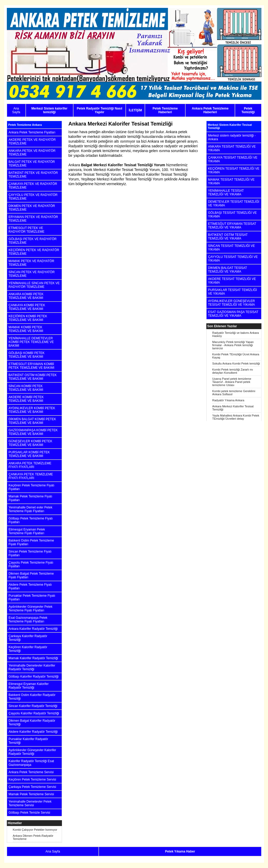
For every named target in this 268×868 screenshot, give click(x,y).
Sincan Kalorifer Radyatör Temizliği (33, 706)
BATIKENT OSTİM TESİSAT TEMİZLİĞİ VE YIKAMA (228, 237)
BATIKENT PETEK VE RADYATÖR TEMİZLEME (33, 175)
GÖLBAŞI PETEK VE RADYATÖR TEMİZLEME (33, 241)
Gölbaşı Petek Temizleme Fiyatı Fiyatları (31, 520)
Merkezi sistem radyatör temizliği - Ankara (232, 137)
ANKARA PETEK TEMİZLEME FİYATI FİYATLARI (30, 465)
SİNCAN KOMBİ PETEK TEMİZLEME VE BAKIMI (26, 388)
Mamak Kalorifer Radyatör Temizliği (33, 658)
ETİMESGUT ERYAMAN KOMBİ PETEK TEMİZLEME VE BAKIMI (32, 366)
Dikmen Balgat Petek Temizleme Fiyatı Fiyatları (31, 575)
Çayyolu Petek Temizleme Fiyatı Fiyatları (31, 564)
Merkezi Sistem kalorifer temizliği (49, 110)
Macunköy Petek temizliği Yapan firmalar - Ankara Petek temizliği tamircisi (233, 345)
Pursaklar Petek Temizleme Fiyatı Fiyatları (32, 597)
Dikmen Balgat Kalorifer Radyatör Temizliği (32, 723)
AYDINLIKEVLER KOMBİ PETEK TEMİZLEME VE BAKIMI (32, 410)
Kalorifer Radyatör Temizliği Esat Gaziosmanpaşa (31, 763)
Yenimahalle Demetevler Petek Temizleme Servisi (30, 803)
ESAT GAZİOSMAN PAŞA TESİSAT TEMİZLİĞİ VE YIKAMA (233, 314)
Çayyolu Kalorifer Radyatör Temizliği (34, 713)
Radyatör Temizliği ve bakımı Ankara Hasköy (236, 334)
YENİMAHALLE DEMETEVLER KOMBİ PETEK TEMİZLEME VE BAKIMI (31, 342)
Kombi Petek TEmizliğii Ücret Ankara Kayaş (236, 356)
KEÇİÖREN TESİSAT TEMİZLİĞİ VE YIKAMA (234, 170)
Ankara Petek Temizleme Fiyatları (32, 132)
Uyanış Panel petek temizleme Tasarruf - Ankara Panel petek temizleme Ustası (232, 382)
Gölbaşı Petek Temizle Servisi (30, 813)
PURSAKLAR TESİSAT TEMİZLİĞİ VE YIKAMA (233, 292)
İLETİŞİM (135, 110)
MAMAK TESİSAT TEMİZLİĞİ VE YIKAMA (231, 181)
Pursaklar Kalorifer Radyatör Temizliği (28, 741)
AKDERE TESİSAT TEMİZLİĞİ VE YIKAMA (232, 281)
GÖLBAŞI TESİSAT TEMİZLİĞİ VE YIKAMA (233, 215)
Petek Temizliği (248, 110)
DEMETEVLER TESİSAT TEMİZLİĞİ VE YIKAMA (234, 204)
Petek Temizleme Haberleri (165, 110)
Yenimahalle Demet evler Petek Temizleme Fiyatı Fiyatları (31, 509)
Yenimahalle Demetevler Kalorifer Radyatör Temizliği (32, 667)
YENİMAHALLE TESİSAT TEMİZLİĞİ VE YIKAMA (226, 193)
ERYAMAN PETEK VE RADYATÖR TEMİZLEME (33, 219)
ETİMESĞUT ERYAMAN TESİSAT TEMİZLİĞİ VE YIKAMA (232, 226)
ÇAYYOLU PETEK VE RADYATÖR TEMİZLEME (33, 197)
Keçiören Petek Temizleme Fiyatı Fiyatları (32, 487)
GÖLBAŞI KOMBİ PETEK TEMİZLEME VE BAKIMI (27, 355)
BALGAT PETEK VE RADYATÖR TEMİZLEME (32, 164)
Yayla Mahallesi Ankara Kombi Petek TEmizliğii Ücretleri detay (236, 417)
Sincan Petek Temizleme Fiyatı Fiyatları (30, 553)
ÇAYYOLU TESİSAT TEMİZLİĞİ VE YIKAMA (233, 259)
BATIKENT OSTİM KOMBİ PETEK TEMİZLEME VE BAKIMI (33, 377)
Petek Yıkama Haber (180, 851)
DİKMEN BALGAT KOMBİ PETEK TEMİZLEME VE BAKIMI (32, 421)
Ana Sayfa (16, 110)
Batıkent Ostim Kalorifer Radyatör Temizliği (32, 697)
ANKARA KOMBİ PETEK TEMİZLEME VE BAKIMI (26, 296)
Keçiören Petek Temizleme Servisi (32, 779)
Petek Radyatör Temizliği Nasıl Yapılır (100, 110)
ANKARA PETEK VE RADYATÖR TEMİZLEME (32, 153)
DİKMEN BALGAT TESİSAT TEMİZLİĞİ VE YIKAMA (228, 270)
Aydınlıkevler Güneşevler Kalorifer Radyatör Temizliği (32, 752)
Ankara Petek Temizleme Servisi (31, 772)
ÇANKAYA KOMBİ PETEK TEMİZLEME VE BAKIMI (27, 307)
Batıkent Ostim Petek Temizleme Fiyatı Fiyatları (31, 542)
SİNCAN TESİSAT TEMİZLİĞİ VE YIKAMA (232, 248)
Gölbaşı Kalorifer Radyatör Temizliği (34, 677)
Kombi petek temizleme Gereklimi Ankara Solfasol (234, 393)
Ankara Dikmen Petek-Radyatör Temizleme (33, 837)
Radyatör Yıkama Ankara (228, 400)
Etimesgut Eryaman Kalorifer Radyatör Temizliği (29, 686)
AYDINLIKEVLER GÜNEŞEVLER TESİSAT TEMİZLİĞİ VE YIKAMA (232, 303)
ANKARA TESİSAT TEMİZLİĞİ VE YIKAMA (232, 148)
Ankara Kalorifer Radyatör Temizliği (33, 629)
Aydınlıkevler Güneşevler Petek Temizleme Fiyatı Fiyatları (31, 609)
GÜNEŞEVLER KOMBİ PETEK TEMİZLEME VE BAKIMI (31, 443)
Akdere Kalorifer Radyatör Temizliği (33, 732)
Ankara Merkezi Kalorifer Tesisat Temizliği (233, 408)
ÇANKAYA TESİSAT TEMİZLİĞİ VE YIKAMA (233, 159)
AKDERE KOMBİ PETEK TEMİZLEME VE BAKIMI (26, 399)
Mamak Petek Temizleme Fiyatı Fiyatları (31, 498)
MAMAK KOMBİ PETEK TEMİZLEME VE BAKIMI (26, 329)
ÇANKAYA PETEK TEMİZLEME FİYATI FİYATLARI (31, 476)
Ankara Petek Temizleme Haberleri (210, 110)
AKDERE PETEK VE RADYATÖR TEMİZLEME (32, 142)
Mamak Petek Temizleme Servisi (31, 794)
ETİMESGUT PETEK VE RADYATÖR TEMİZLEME (27, 230)
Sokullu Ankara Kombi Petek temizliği (236, 363)
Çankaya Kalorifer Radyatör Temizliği (28, 638)
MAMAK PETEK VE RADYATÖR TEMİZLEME (31, 263)
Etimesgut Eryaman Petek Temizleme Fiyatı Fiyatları (27, 531)
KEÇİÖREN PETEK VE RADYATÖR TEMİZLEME (34, 252)
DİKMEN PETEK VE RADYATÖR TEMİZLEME (32, 208)
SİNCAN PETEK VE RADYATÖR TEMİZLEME (32, 274)
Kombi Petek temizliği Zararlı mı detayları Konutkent (233, 371)
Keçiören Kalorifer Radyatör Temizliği (28, 649)
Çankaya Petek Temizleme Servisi (32, 787)
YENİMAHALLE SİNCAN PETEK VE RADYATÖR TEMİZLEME (34, 285)
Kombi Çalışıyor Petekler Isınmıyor (35, 830)
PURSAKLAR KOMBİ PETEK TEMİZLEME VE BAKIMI (29, 454)
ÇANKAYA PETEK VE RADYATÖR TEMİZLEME (33, 186)
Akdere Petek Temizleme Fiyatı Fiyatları (30, 586)
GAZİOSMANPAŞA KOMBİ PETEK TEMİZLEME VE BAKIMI (33, 432)
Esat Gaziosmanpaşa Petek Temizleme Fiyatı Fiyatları (28, 620)
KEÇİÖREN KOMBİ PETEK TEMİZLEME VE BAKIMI (28, 318)
